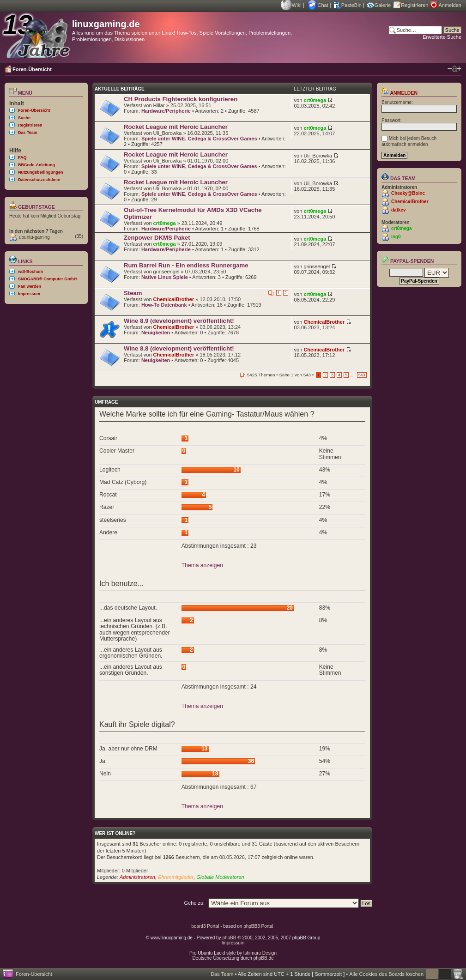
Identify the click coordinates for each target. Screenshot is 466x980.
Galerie (383, 5)
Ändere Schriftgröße (454, 69)
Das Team (28, 133)
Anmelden (450, 5)
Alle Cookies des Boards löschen (386, 974)
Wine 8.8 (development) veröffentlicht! (179, 348)
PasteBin (351, 5)
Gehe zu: (194, 903)
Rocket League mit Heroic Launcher (176, 127)
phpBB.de (264, 958)
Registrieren (415, 5)
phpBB (229, 938)
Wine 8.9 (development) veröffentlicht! (179, 321)
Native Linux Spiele (165, 277)
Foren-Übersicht (32, 69)
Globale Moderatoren (220, 877)
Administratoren (137, 877)
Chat (323, 5)
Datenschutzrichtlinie (39, 180)
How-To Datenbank (164, 305)
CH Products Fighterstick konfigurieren (181, 99)
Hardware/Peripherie (166, 111)
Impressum (29, 294)
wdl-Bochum (30, 272)
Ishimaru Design (260, 953)
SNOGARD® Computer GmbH (47, 279)
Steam (133, 293)
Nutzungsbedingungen (40, 172)
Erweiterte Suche (442, 37)
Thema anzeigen (202, 565)
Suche (24, 118)
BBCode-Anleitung (36, 165)
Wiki (297, 5)
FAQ (22, 157)
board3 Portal (205, 926)
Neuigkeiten (156, 333)
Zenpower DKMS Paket (157, 238)
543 (362, 375)
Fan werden (30, 286)
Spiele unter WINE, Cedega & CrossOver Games (199, 139)
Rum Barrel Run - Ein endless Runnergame (186, 265)
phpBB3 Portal (258, 926)
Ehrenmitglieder (176, 877)
